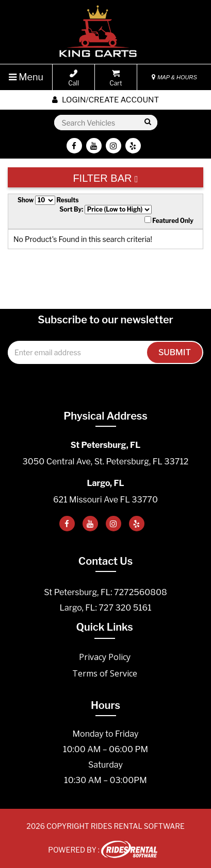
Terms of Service (105, 673)
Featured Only (169, 220)
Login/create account (105, 100)
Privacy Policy (105, 657)
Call (74, 78)
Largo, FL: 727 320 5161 (105, 608)
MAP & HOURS (174, 77)
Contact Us (105, 561)
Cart (116, 78)
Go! (147, 122)
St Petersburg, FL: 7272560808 (105, 592)
